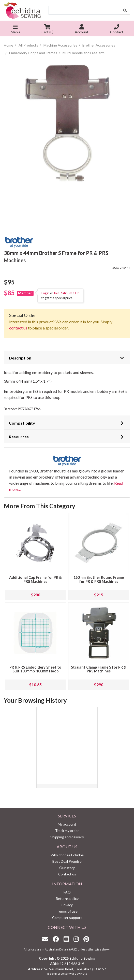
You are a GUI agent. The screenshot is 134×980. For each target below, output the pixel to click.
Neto (84, 974)
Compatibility (22, 423)
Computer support (67, 918)
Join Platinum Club (66, 293)
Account (82, 30)
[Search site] (125, 10)
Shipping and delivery (67, 837)
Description (20, 358)
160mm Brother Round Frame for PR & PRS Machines (99, 579)
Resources (19, 437)
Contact (117, 30)
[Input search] (84, 10)
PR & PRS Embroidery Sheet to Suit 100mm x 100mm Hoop (35, 669)
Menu (15, 30)
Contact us (67, 874)
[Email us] (47, 939)
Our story (67, 868)
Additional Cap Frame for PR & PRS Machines (35, 579)
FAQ (67, 892)
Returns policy (67, 898)
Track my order (67, 831)
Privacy (67, 905)
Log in (46, 293)
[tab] (67, 357)
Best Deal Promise (67, 861)
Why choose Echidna (67, 855)
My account (67, 824)
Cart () (47, 30)
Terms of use (67, 911)
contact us (18, 328)
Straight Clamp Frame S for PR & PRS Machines (99, 669)
